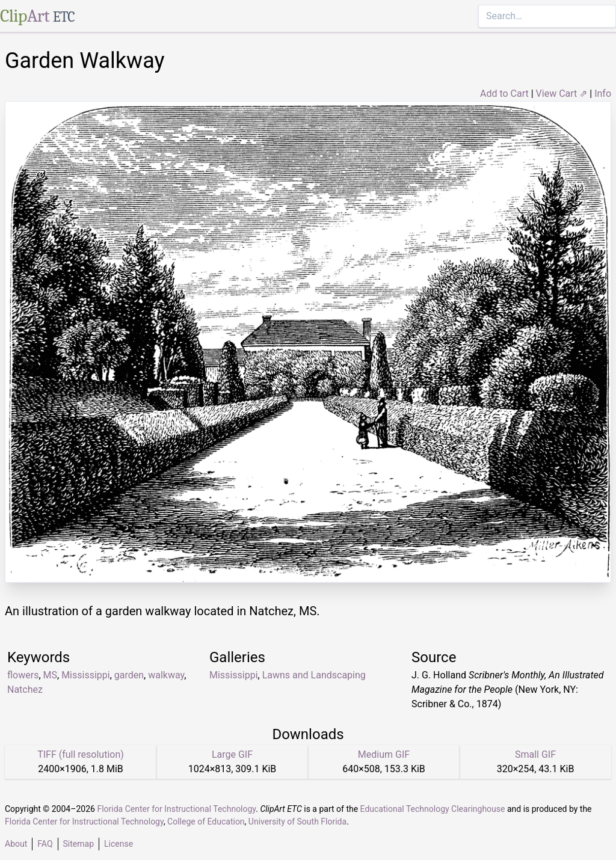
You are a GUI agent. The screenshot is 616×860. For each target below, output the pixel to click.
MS (50, 675)
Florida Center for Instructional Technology (176, 809)
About (16, 844)
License (119, 844)
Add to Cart (504, 94)
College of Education (206, 822)
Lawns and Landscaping (314, 675)
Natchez (25, 690)
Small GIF (535, 754)
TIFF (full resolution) (81, 754)
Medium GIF (384, 754)
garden (129, 675)
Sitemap (79, 844)
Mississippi (86, 675)
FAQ (45, 844)
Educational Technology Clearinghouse (433, 809)
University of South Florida (297, 822)
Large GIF (232, 754)
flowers (23, 675)
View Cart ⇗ (562, 94)
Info (603, 94)
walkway (166, 675)
